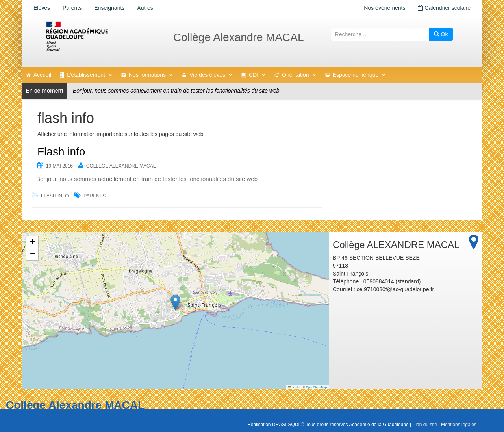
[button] (175, 303)
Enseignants (109, 8)
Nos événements (384, 8)
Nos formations (151, 75)
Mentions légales (459, 425)
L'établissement (90, 75)
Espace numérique (360, 75)
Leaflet (294, 387)
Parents (72, 8)
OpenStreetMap (316, 387)
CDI (258, 75)
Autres (145, 8)
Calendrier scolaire (444, 8)
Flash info (61, 152)
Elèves (42, 8)
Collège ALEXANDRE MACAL (121, 166)
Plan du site (425, 425)
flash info (55, 196)
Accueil (42, 75)
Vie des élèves (211, 75)
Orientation (299, 75)
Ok (441, 34)
